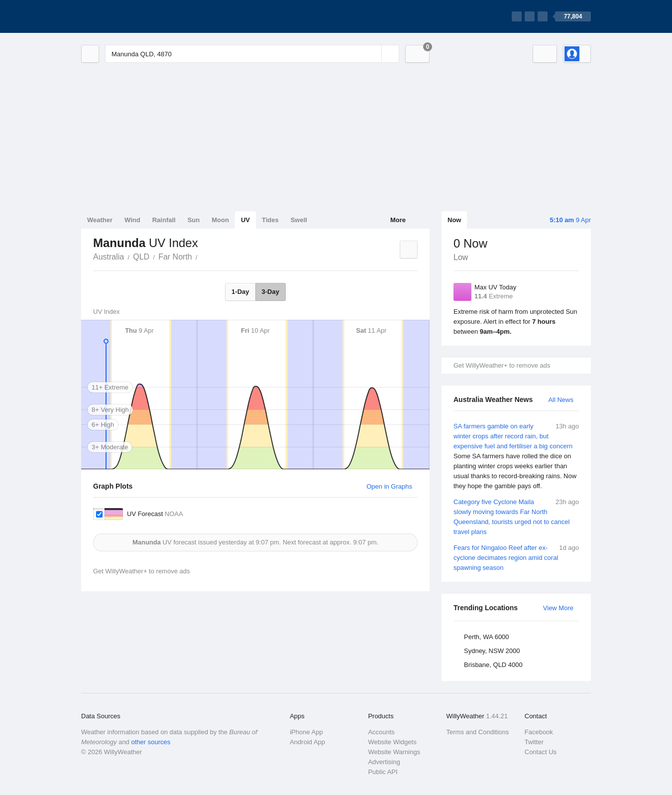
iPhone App (306, 732)
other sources (151, 742)
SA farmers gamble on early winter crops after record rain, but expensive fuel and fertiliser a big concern (516, 456)
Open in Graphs (389, 486)
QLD (141, 257)
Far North (175, 257)
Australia (109, 257)
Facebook (539, 732)
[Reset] (373, 54)
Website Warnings (394, 752)
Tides (270, 220)
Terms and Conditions (478, 732)
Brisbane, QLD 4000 (493, 665)
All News (561, 400)
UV (245, 220)
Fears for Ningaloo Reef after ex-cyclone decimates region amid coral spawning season (516, 557)
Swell (299, 220)
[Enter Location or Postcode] (252, 54)
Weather (100, 220)
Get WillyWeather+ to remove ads (502, 365)
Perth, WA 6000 (487, 637)
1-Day (240, 292)
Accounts (381, 732)
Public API (383, 772)
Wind (132, 220)
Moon (220, 220)
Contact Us (541, 752)
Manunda (203, 256)
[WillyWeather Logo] (128, 16)
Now (454, 220)
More (398, 220)
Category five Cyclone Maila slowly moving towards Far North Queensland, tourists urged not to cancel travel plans (516, 516)
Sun (194, 220)
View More (558, 608)
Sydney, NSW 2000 (492, 651)
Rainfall (164, 220)
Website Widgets (392, 742)
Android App (307, 742)
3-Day (271, 292)
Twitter (534, 742)
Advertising (384, 762)
